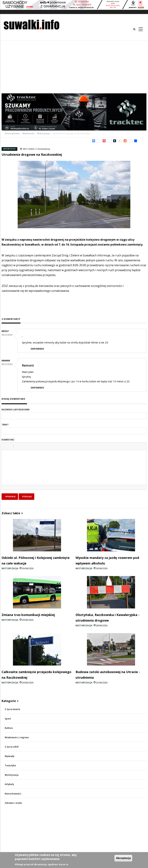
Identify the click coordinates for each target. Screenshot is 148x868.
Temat (5, 425)
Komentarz (8, 440)
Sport (8, 719)
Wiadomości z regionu (17, 737)
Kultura (9, 728)
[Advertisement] (74, 67)
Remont (28, 365)
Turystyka (10, 765)
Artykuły (9, 784)
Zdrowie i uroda (13, 803)
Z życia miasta (12, 709)
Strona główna (12, 133)
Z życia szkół (12, 747)
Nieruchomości (13, 794)
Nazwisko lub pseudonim (15, 410)
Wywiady (10, 756)
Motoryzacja (43, 133)
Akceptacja (123, 858)
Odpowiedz (37, 349)
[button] (6, 446)
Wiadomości (28, 133)
